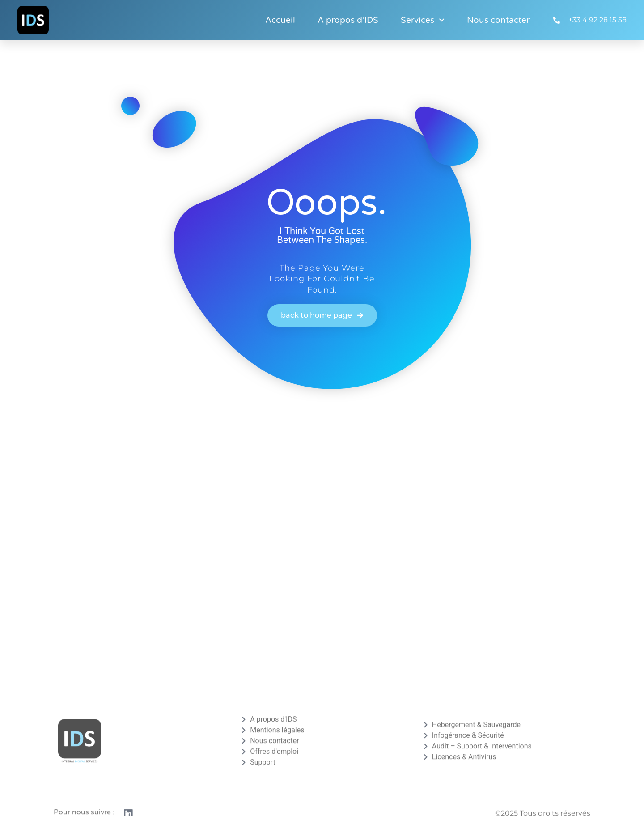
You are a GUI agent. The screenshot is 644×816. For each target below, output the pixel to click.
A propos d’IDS (348, 20)
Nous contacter (498, 20)
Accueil (280, 20)
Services (423, 20)
